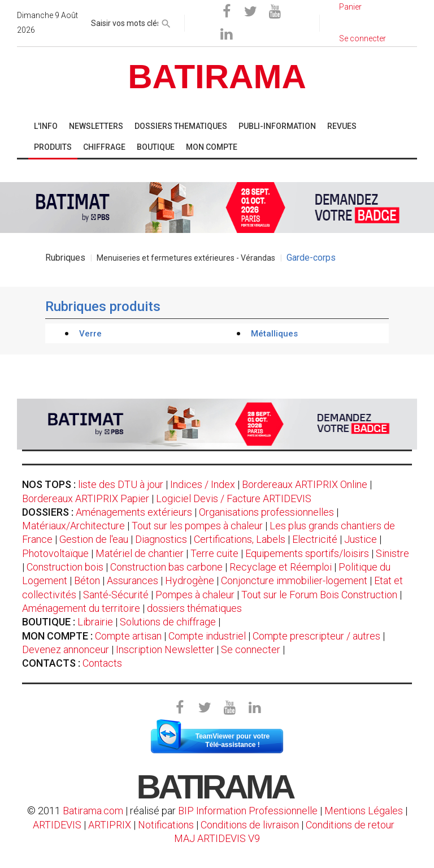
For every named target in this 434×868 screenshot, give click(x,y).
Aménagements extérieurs (134, 512)
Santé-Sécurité (116, 595)
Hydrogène (190, 580)
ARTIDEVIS (57, 825)
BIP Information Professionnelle (248, 811)
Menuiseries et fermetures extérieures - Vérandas (186, 258)
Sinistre (392, 553)
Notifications (167, 825)
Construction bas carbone (166, 567)
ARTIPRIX (110, 825)
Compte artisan (128, 636)
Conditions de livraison (250, 825)
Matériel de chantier (140, 553)
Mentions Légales (364, 811)
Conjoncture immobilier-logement (294, 580)
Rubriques (65, 258)
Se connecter (251, 649)
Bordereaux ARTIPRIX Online (305, 484)
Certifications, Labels (240, 539)
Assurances (133, 580)
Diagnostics (161, 539)
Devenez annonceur (66, 649)
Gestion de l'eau (94, 539)
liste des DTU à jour (121, 484)
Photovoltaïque (55, 553)
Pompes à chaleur (195, 595)
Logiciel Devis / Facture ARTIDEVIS (234, 498)
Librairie (95, 622)
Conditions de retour (350, 825)
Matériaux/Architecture (73, 526)
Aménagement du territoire (81, 608)
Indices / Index (203, 484)
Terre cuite (214, 553)
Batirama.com (93, 811)
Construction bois (65, 567)
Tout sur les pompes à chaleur (197, 526)
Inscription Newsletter (165, 649)
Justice (361, 539)
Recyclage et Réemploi (281, 567)
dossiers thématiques (194, 608)
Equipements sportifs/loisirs (307, 553)
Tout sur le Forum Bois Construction (319, 595)
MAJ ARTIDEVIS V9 (217, 838)
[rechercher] (166, 21)
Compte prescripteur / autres (316, 636)
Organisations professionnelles (266, 512)
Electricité (315, 539)
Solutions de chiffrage (168, 622)
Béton (87, 580)
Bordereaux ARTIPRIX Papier (86, 498)
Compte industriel (207, 636)
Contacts (102, 663)
